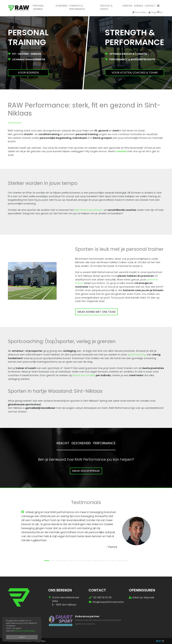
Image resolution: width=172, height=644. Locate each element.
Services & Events (106, 7)
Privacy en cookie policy (25, 631)
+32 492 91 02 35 (102, 597)
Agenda (138, 6)
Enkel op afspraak (143, 597)
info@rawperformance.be (108, 602)
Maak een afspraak (86, 471)
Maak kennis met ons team (96, 312)
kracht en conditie (84, 375)
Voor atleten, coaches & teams (135, 73)
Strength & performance (77, 7)
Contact (150, 6)
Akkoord (22, 637)
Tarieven (127, 6)
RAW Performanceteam (89, 210)
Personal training (38, 7)
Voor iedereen (28, 73)
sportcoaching (137, 355)
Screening (62, 6)
